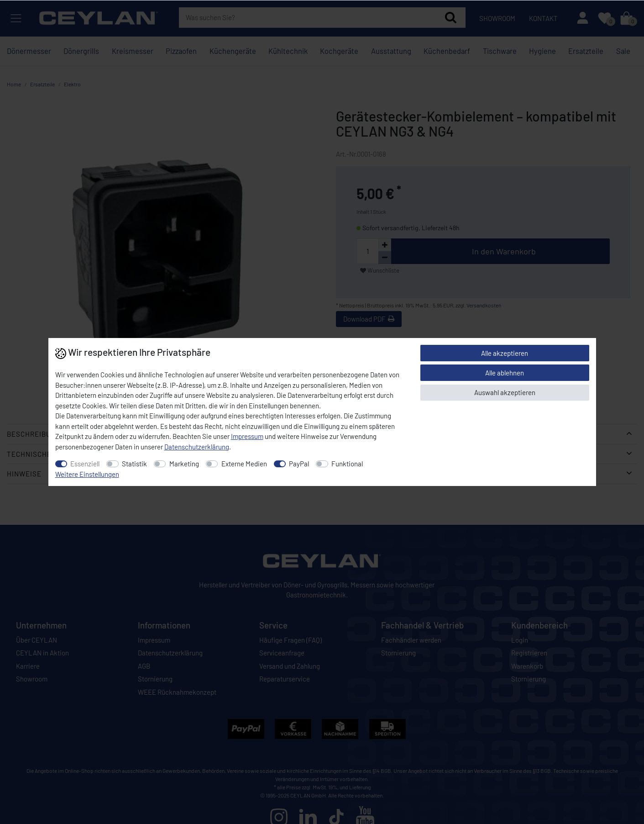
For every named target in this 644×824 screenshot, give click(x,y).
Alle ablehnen (505, 373)
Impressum (247, 436)
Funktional (347, 464)
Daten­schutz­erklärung (197, 447)
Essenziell (85, 464)
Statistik (134, 464)
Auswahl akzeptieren (505, 392)
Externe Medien (244, 464)
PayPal (299, 464)
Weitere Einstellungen (87, 474)
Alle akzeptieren (505, 353)
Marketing (184, 464)
